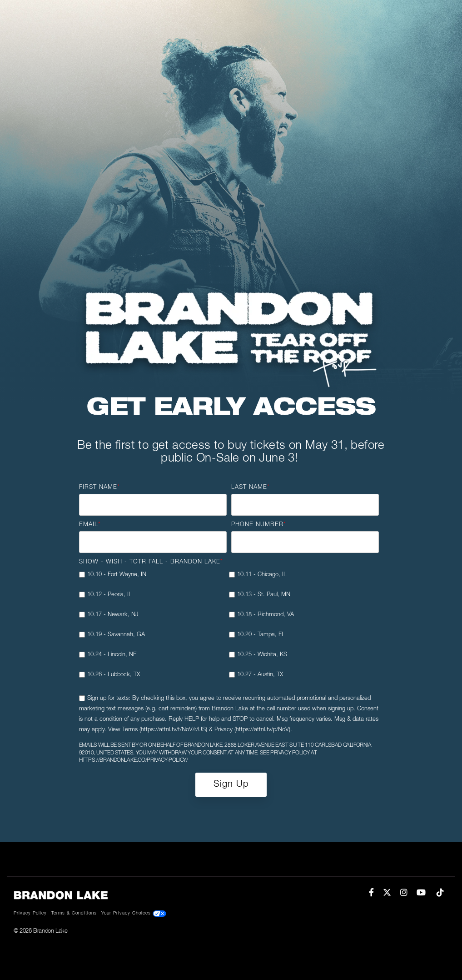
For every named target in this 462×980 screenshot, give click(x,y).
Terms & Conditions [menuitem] (74, 913)
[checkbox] (229, 628)
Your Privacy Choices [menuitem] (134, 914)
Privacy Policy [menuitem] (30, 913)
